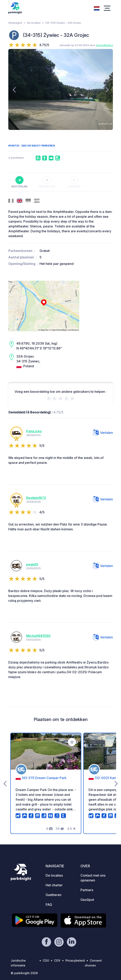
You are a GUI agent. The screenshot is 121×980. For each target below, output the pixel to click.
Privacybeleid (75, 960)
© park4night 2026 (24, 973)
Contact (74, 182)
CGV (57, 960)
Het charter (54, 885)
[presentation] (14, 89)
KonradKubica (104, 45)
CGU (46, 960)
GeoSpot (87, 900)
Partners (87, 890)
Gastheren (54, 895)
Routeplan (19, 182)
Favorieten (47, 182)
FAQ (49, 905)
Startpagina (15, 23)
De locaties (34, 23)
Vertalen (103, 433)
